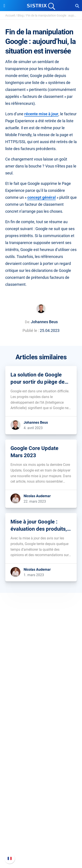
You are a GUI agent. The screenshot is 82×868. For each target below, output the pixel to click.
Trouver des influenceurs (41, 735)
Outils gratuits (41, 778)
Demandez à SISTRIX (41, 757)
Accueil (10, 15)
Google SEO (41, 721)
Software (41, 706)
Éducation (41, 678)
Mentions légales (41, 692)
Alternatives (41, 792)
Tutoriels (41, 785)
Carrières (41, 671)
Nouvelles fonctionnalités (41, 828)
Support (41, 813)
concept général (42, 197)
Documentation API (41, 835)
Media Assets (41, 799)
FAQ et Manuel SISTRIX (41, 821)
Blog (21, 15)
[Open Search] (77, 6)
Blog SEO (41, 771)
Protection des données (41, 685)
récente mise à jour (41, 114)
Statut (41, 849)
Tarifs (41, 714)
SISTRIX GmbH (41, 656)
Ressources (41, 749)
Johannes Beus (44, 322)
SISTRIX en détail (41, 665)
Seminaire (41, 764)
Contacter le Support (41, 842)
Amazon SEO (41, 728)
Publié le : (31, 330)
